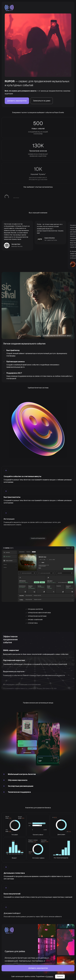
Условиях (50, 976)
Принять (60, 976)
